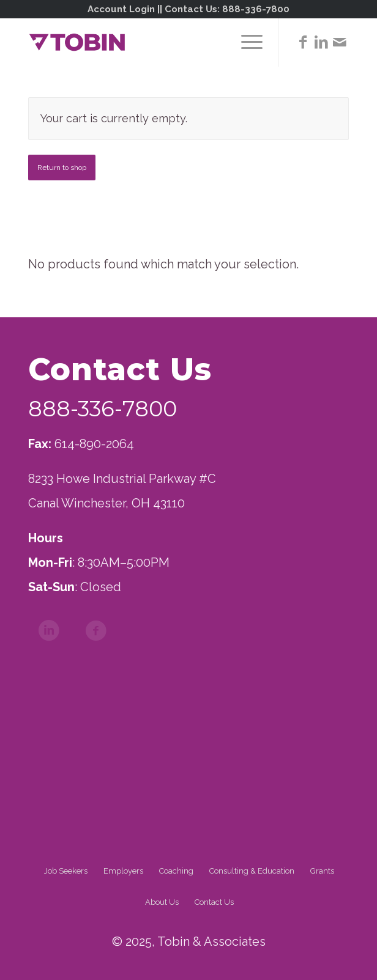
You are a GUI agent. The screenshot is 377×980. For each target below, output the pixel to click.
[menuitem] (246, 42)
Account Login (121, 9)
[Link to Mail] (340, 42)
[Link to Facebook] (303, 42)
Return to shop (62, 168)
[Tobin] (156, 42)
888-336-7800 (256, 9)
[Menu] (246, 42)
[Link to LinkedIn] (321, 42)
